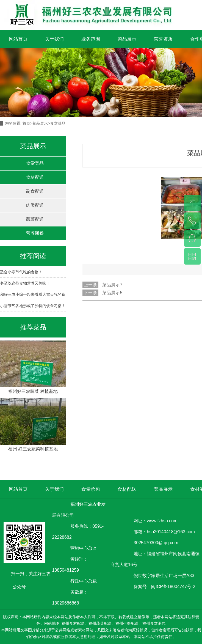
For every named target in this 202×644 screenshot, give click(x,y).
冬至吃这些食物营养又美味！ (25, 283)
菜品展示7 (112, 285)
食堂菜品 (35, 163)
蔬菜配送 (35, 219)
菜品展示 (127, 39)
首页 (26, 123)
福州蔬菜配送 (100, 623)
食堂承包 (91, 489)
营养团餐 (35, 233)
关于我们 (54, 39)
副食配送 (35, 191)
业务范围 (91, 39)
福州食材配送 (73, 623)
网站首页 (18, 39)
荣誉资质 (163, 39)
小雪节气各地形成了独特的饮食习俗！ (33, 306)
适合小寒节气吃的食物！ (21, 272)
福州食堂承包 (154, 623)
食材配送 (35, 177)
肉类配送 (35, 205)
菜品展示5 (112, 293)
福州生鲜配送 (127, 623)
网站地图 (52, 623)
